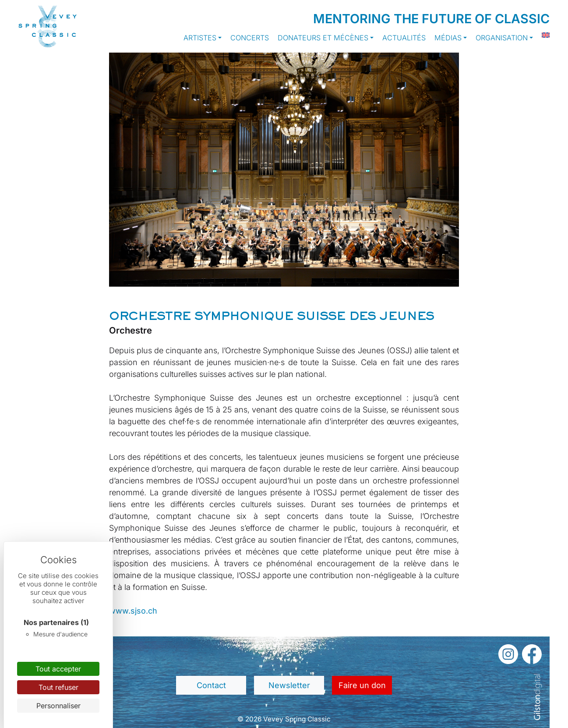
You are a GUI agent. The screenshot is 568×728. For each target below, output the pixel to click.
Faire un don (362, 685)
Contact (211, 685)
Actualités (404, 38)
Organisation (502, 38)
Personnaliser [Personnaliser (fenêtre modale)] (58, 706)
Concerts (250, 38)
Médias (448, 38)
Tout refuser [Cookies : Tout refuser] (58, 687)
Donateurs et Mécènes (323, 38)
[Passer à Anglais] (541, 35)
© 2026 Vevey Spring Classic (284, 719)
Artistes (200, 38)
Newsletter (289, 685)
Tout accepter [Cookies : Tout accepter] (58, 669)
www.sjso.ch (133, 611)
